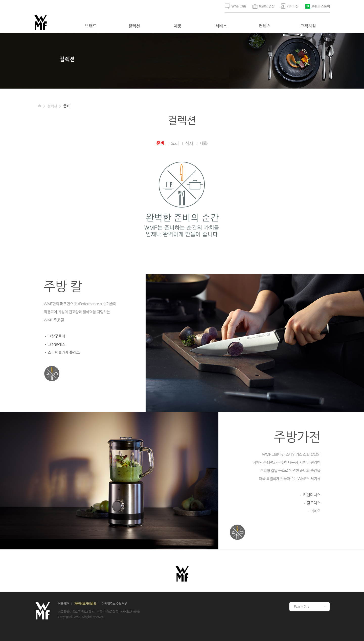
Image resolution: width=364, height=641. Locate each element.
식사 (189, 143)
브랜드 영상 (263, 6)
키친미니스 (312, 495)
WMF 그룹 (235, 6)
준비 (66, 106)
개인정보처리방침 (85, 604)
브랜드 (91, 26)
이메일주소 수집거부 (114, 604)
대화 (204, 143)
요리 (175, 143)
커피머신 (290, 6)
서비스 (221, 26)
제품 (178, 26)
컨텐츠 (265, 26)
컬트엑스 (313, 503)
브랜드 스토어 (317, 6)
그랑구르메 (56, 336)
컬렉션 (134, 26)
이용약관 (63, 604)
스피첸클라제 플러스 (64, 352)
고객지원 (308, 26)
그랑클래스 (56, 344)
